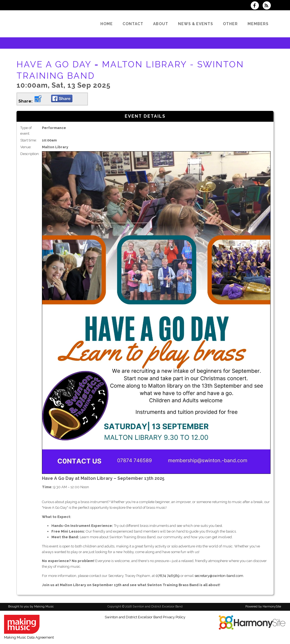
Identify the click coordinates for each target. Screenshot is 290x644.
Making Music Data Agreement (29, 637)
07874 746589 (168, 576)
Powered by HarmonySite (263, 607)
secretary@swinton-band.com (219, 576)
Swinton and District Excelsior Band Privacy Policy (145, 617)
